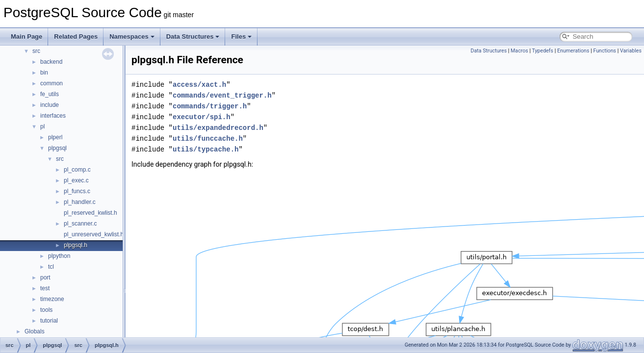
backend (51, 62)
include (50, 105)
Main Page (26, 37)
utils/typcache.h (206, 149)
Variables (631, 51)
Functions (605, 51)
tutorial (49, 321)
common (52, 83)
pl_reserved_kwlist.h (90, 213)
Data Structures (193, 37)
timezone (52, 299)
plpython (59, 256)
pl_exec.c (76, 180)
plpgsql (57, 148)
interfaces (53, 116)
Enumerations (573, 51)
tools (46, 310)
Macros (519, 51)
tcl (51, 267)
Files (241, 37)
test (45, 288)
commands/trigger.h (210, 106)
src (36, 51)
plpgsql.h (76, 245)
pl (42, 126)
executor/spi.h (202, 117)
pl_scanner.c (80, 224)
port (45, 277)
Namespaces (132, 37)
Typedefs (543, 51)
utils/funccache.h (208, 139)
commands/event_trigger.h (222, 95)
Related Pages (76, 37)
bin (44, 73)
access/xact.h (199, 85)
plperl (55, 137)
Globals (35, 331)
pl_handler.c (80, 202)
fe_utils (50, 94)
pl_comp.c (77, 170)
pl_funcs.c (77, 191)
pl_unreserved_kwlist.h (94, 234)
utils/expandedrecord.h (218, 128)
